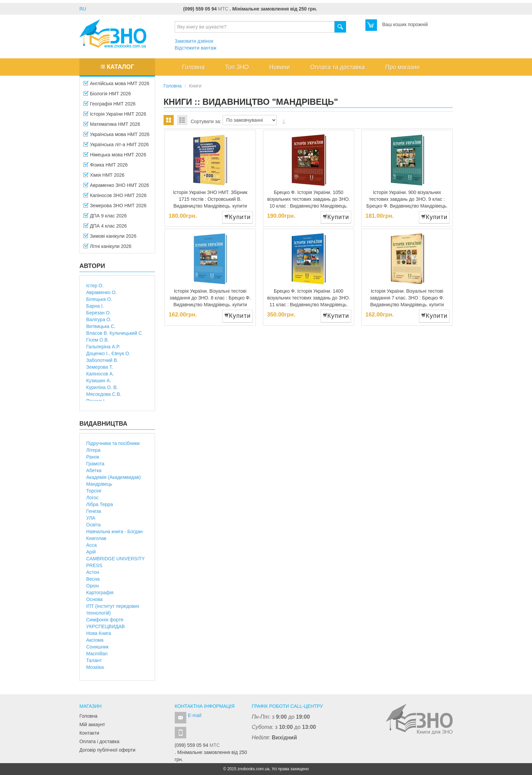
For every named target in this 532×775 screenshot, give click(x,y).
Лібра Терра (100, 504)
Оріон (92, 586)
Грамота (95, 464)
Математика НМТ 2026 (112, 126)
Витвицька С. (101, 326)
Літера (93, 450)
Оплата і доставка (99, 741)
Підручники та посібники (113, 443)
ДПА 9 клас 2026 (105, 218)
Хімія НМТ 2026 (104, 177)
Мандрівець (99, 484)
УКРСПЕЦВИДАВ (106, 626)
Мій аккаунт (92, 724)
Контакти (89, 733)
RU (83, 9)
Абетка (94, 470)
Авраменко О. (101, 292)
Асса (91, 545)
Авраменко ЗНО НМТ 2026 (116, 187)
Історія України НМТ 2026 (115, 116)
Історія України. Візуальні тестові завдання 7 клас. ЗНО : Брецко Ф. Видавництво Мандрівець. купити (407, 298)
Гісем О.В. (98, 340)
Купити (237, 217)
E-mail (195, 715)
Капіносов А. (100, 374)
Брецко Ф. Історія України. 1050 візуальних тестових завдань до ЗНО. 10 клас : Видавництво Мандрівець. (308, 199)
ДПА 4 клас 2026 (105, 228)
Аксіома (95, 640)
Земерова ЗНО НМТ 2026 (115, 208)
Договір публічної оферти (107, 750)
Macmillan (97, 654)
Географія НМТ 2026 (109, 106)
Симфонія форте (105, 620)
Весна (93, 579)
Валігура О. (99, 319)
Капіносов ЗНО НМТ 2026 (115, 197)
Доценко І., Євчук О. (108, 353)
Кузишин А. (99, 381)
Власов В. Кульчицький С (114, 333)
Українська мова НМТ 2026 (117, 136)
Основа (94, 599)
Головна (88, 716)
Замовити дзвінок (194, 41)
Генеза (94, 511)
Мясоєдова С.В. (104, 394)
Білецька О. (99, 299)
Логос (92, 498)
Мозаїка (95, 667)
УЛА (91, 518)
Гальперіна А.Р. (103, 347)
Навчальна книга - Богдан (115, 531)
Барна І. (95, 306)
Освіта (93, 525)
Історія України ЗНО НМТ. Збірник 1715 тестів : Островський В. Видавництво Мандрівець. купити (210, 199)
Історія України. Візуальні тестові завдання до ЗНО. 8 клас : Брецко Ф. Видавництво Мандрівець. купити (210, 298)
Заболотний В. (102, 360)
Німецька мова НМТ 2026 (115, 157)
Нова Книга (99, 633)
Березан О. (99, 313)
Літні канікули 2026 (107, 248)
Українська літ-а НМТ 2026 (116, 147)
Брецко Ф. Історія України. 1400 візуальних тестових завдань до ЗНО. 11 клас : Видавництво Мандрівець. (308, 298)
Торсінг (94, 491)
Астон (93, 572)
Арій (91, 552)
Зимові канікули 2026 (110, 238)
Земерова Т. (100, 367)
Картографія (100, 593)
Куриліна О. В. (102, 387)
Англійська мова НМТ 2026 (116, 85)
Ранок (93, 457)
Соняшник (97, 647)
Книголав (96, 538)
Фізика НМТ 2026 (106, 167)
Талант (94, 660)
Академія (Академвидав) (113, 477)
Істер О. (95, 286)
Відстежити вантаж (196, 48)
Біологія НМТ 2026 (107, 96)
